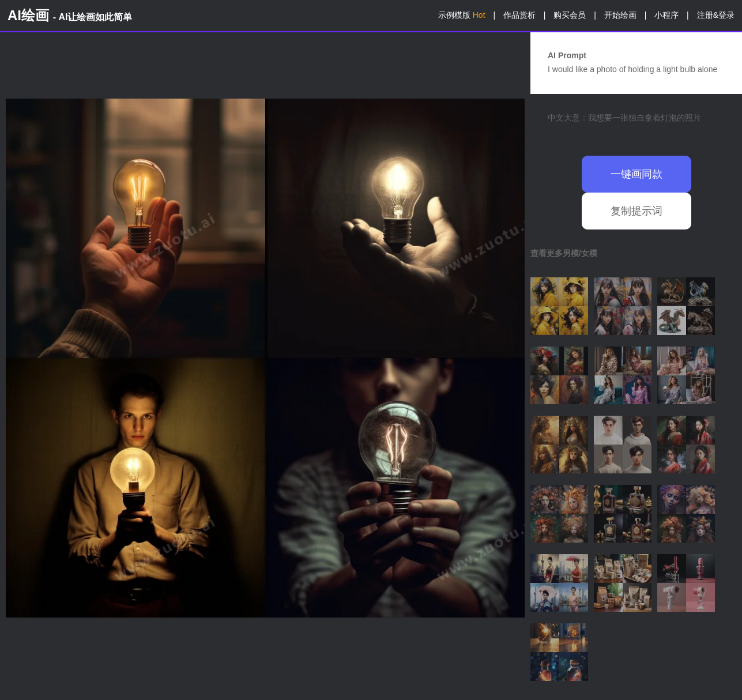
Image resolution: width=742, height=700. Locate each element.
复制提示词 (636, 211)
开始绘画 (620, 15)
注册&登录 (716, 15)
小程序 (666, 15)
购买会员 (570, 15)
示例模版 (462, 15)
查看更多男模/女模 (564, 253)
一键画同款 (636, 174)
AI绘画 (70, 15)
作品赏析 (519, 15)
